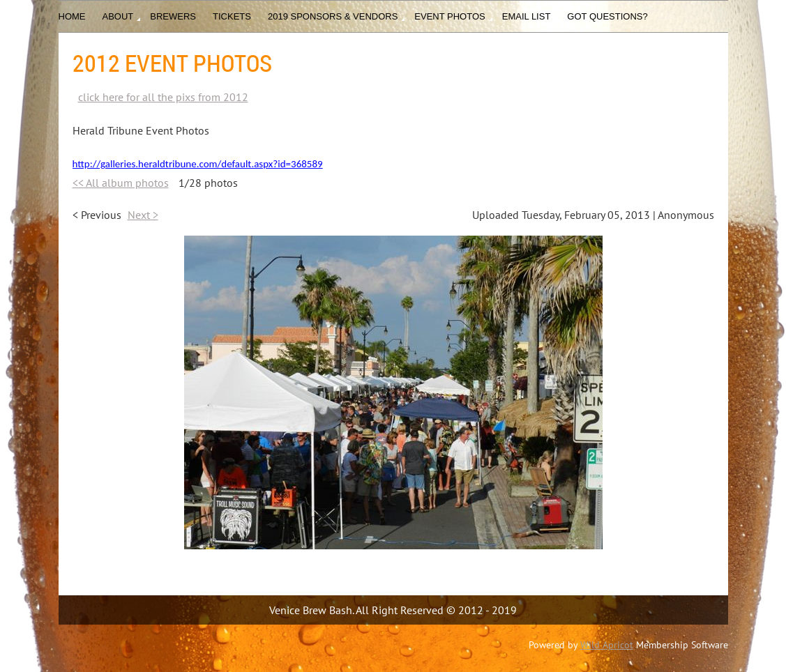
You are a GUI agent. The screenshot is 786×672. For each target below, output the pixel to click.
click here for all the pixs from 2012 (163, 97)
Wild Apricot (607, 645)
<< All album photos (121, 183)
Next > (143, 215)
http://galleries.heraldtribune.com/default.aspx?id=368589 (198, 164)
